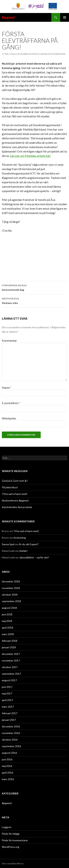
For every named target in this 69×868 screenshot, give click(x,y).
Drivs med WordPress (13, 864)
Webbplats (9, 418)
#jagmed (8, 17)
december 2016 (11, 726)
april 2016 (7, 773)
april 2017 (7, 700)
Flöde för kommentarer (15, 840)
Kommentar (9, 340)
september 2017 (11, 674)
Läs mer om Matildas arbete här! (31, 156)
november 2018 (11, 588)
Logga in (7, 827)
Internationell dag (34, 287)
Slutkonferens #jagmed (15, 500)
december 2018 (11, 581)
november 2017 (11, 660)
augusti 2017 (9, 680)
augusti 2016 (9, 753)
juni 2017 (7, 687)
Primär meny (65, 17)
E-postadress (11, 403)
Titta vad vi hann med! (15, 494)
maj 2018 (7, 621)
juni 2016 (7, 759)
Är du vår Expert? (29, 544)
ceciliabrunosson (28, 54)
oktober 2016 (10, 740)
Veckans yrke (34, 300)
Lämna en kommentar (53, 54)
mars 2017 (8, 707)
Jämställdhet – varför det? (34, 557)
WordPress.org (11, 847)
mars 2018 (8, 634)
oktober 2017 (10, 667)
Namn (7, 387)
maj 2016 (7, 766)
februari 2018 (10, 641)
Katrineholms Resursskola (17, 507)
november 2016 (11, 733)
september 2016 (11, 746)
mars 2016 (8, 779)
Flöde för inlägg (11, 834)
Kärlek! (23, 551)
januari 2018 (9, 647)
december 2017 (11, 654)
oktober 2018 (10, 595)
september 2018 (11, 601)
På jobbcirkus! (10, 487)
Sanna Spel (8, 544)
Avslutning (20, 538)
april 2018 (7, 628)
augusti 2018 (9, 608)
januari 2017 (9, 720)
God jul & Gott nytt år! (15, 481)
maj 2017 (7, 693)
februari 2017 (10, 713)
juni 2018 (7, 614)
